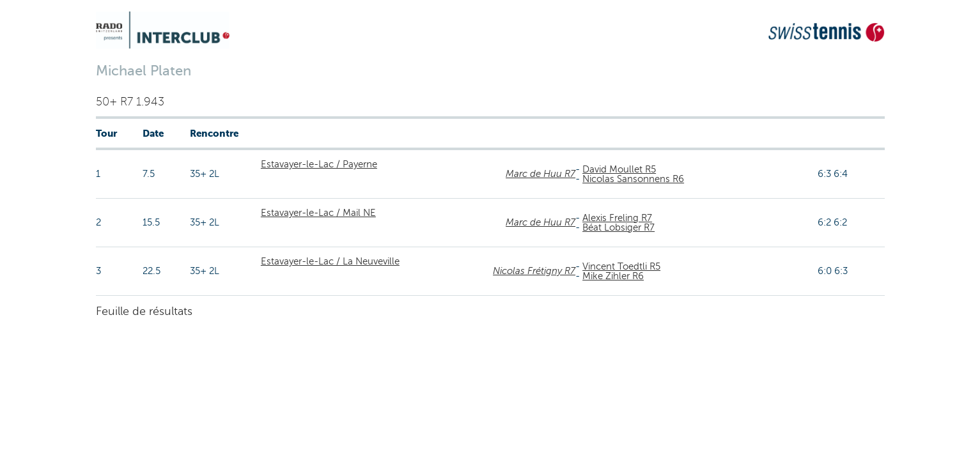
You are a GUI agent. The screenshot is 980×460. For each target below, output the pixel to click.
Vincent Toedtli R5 (621, 266)
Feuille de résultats (144, 311)
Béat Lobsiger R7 (618, 227)
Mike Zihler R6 (613, 276)
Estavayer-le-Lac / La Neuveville (330, 261)
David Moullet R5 (619, 169)
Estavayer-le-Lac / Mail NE (318, 213)
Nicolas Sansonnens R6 (633, 179)
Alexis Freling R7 (617, 218)
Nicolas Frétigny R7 (534, 271)
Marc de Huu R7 (541, 174)
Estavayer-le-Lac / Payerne (319, 164)
